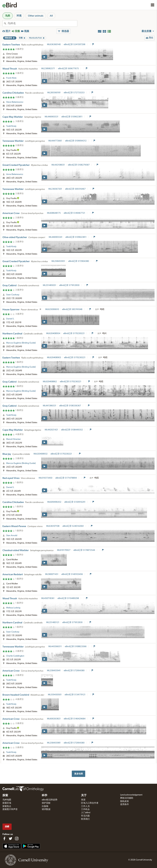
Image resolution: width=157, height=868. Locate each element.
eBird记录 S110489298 (68, 598)
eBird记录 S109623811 (72, 117)
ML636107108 (53, 526)
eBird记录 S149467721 (75, 213)
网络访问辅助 (127, 798)
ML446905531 (52, 117)
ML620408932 (41, 454)
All (51, 16)
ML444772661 (55, 141)
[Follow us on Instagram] (17, 839)
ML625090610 (52, 309)
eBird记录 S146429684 (75, 719)
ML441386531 (49, 406)
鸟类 (8, 16)
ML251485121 (53, 622)
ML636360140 (54, 44)
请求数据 (46, 809)
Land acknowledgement (131, 795)
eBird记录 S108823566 (76, 646)
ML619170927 (64, 550)
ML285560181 (54, 93)
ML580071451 (52, 574)
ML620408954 (53, 333)
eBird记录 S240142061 (73, 526)
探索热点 (7, 806)
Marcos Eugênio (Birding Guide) (21, 343)
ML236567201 (55, 189)
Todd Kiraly (11, 126)
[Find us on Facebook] (4, 839)
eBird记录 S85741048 (72, 309)
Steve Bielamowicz (15, 102)
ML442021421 (51, 430)
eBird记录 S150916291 (75, 502)
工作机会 (85, 809)
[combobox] (42, 23)
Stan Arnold (12, 535)
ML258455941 (54, 671)
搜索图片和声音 (10, 809)
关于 (84, 795)
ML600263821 (54, 719)
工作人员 (85, 806)
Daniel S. (10, 319)
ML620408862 (50, 382)
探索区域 (7, 803)
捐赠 (7, 827)
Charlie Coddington (15, 656)
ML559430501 (55, 695)
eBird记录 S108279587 (79, 165)
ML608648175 (54, 213)
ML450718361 (48, 598)
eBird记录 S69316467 (76, 189)
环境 (19, 16)
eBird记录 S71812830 (70, 285)
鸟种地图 (7, 800)
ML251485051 (49, 285)
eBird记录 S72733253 (74, 93)
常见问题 (85, 816)
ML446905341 (56, 237)
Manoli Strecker (13, 439)
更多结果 (79, 774)
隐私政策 (125, 801)
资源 (83, 800)
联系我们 (85, 819)
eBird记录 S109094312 (76, 141)
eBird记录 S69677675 (69, 69)
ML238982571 (48, 69)
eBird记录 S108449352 (72, 430)
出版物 (45, 806)
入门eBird (86, 813)
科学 (45, 795)
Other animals (36, 16)
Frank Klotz (11, 78)
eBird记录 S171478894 (66, 478)
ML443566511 (55, 646)
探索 (5, 795)
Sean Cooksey (13, 295)
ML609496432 (54, 502)
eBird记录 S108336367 (70, 406)
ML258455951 (58, 261)
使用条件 (125, 804)
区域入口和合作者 (90, 803)
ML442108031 (58, 165)
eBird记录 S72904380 (79, 261)
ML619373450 (45, 478)
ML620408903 (54, 358)
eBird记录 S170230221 (74, 333)
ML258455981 (54, 743)
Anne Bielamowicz (15, 174)
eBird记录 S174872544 (84, 550)
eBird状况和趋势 (50, 800)
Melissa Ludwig (13, 608)
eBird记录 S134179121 (75, 695)
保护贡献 (46, 803)
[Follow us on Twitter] (11, 839)
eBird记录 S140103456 (72, 574)
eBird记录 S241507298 (75, 44)
